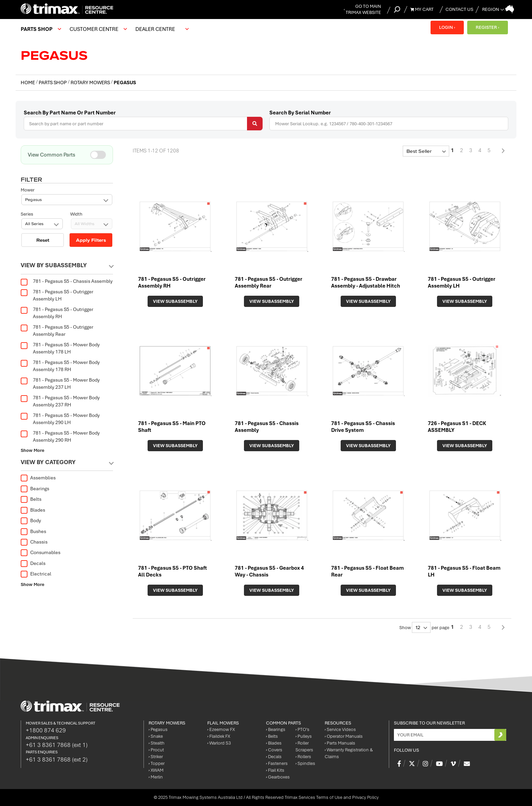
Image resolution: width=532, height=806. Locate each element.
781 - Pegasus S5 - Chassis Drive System (363, 427)
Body (31, 520)
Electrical (36, 574)
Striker (156, 757)
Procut (156, 750)
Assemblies (38, 478)
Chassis (34, 542)
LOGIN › (447, 27)
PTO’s (302, 729)
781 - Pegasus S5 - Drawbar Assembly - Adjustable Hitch (366, 282)
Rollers (303, 757)
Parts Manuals (340, 743)
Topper (157, 763)
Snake (156, 736)
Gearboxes (278, 777)
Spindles (305, 763)
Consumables (41, 552)
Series (27, 190)
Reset (43, 216)
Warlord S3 (219, 743)
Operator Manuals (344, 736)
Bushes (33, 531)
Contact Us (459, 9)
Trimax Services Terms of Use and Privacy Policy (332, 797)
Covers (274, 750)
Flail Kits (275, 770)
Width (76, 190)
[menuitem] (40, 29)
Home (28, 83)
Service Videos (340, 729)
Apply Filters (91, 216)
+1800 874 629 (46, 730)
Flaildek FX (219, 736)
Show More (33, 450)
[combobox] (143, 124)
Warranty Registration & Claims (349, 753)
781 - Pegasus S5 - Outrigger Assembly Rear (269, 282)
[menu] (106, 29)
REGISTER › (487, 27)
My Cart (422, 9)
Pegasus (158, 729)
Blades (33, 510)
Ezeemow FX (221, 729)
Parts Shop (53, 83)
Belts (31, 499)
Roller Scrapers (304, 746)
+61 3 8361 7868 (57, 745)
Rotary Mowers (91, 83)
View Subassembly (175, 301)
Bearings (35, 489)
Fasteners (277, 763)
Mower (28, 166)
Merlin (156, 777)
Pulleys (304, 736)
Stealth (157, 743)
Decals (33, 563)
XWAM (156, 770)
